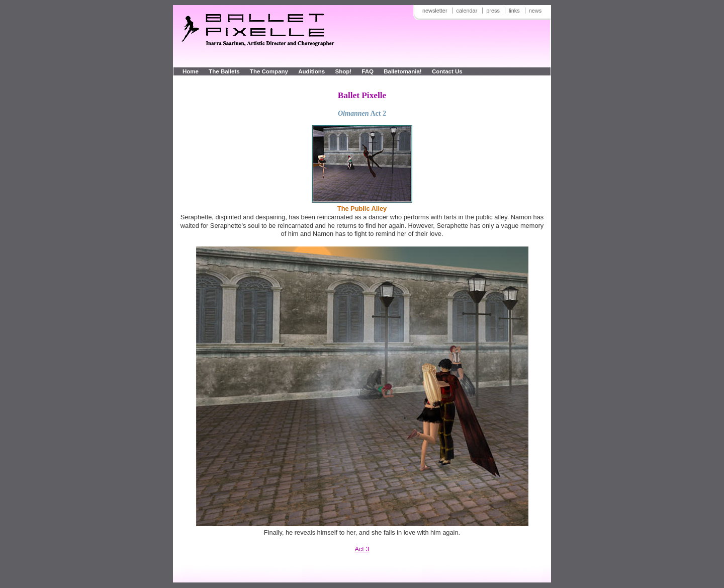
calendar (467, 11)
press (493, 11)
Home (191, 71)
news (535, 11)
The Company (269, 71)
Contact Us (447, 71)
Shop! (343, 71)
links (514, 11)
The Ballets (224, 71)
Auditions (311, 71)
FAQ (368, 71)
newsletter (435, 11)
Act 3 (362, 549)
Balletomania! (403, 71)
